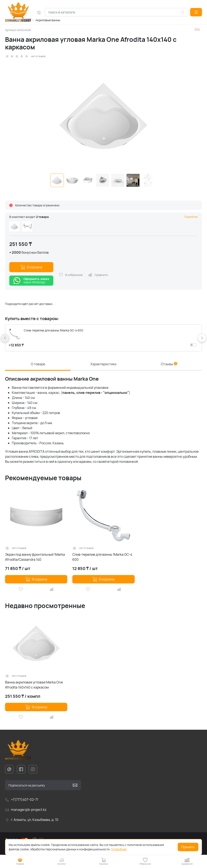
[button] (196, 12)
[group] (103, 116)
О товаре (38, 364)
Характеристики (103, 364)
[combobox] (117, 12)
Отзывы (169, 364)
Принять (188, 847)
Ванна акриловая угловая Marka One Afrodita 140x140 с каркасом (34, 685)
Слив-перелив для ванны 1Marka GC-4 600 (102, 557)
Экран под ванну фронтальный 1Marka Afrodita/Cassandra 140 (35, 557)
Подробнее (191, 217)
